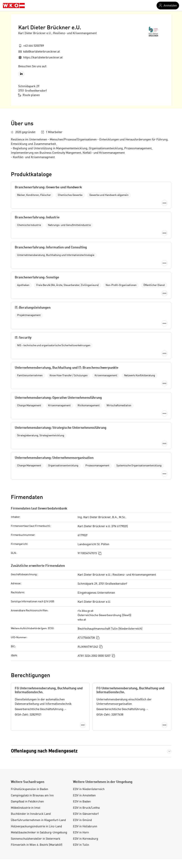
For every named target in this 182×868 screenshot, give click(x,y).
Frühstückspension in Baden (30, 591)
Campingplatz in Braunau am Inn (32, 597)
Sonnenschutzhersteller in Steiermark (36, 641)
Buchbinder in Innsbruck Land (31, 616)
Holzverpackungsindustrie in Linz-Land (36, 628)
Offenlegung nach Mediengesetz (44, 553)
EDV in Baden (82, 603)
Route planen (29, 95)
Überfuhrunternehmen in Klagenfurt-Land (38, 622)
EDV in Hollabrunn (85, 628)
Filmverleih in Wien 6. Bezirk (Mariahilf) (37, 647)
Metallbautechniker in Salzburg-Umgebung (39, 634)
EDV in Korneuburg (86, 641)
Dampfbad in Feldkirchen (27, 603)
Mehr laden (91, 279)
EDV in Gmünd (82, 622)
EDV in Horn (81, 634)
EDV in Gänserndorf (86, 616)
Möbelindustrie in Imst (26, 610)
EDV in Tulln (81, 647)
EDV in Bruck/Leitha (86, 610)
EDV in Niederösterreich (89, 591)
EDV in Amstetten (84, 597)
